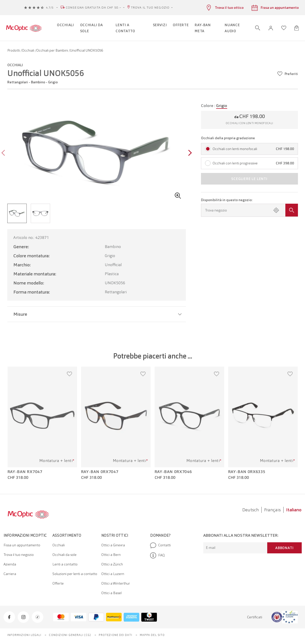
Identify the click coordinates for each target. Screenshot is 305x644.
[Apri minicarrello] (297, 28)
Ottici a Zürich (112, 564)
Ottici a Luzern (113, 574)
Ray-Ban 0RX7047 (100, 472)
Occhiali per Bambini (53, 50)
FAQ (157, 555)
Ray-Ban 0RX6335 (247, 472)
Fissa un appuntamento (22, 545)
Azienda (10, 564)
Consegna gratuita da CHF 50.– (94, 8)
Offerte (58, 583)
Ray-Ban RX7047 (25, 472)
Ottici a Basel (111, 593)
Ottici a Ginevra (113, 545)
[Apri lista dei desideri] (284, 28)
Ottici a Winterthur (116, 583)
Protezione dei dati (115, 635)
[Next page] (189, 153)
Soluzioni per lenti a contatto (75, 574)
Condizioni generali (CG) (70, 635)
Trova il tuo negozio (150, 8)
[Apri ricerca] (258, 28)
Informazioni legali (24, 635)
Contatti (160, 545)
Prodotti (14, 50)
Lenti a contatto (65, 564)
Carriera (10, 574)
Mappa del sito (152, 635)
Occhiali (28, 50)
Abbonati (284, 548)
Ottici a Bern (111, 555)
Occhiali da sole (64, 555)
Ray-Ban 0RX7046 (173, 472)
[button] (271, 28)
